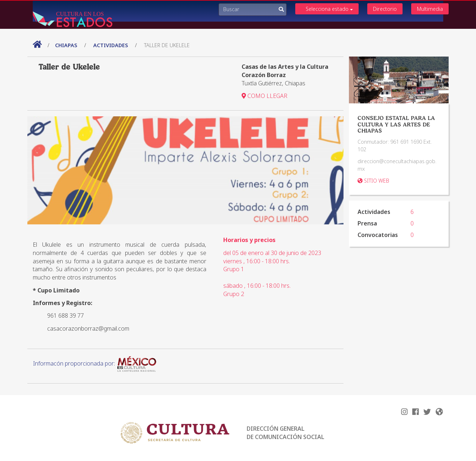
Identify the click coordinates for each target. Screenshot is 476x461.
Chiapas (67, 45)
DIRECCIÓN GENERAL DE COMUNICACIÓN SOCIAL (286, 433)
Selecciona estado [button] (329, 9)
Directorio (385, 9)
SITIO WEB (373, 181)
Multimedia (430, 9)
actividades (111, 45)
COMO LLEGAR (264, 96)
